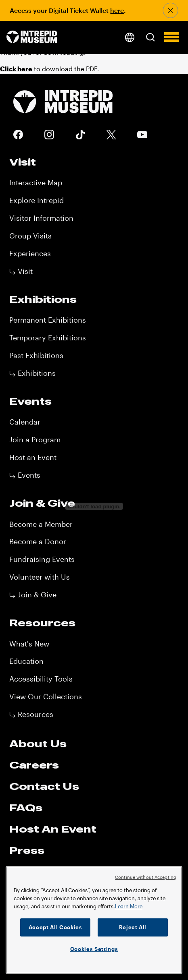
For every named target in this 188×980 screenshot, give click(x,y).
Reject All (133, 927)
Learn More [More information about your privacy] (129, 906)
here (117, 10)
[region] (94, 920)
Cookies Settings (94, 949)
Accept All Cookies (55, 927)
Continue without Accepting (146, 877)
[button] (150, 37)
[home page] (32, 37)
